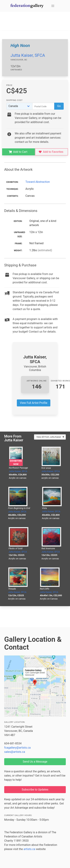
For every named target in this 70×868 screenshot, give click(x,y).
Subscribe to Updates (35, 790)
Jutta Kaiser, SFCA (28, 55)
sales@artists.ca (15, 752)
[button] (53, 6)
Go (59, 106)
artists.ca (29, 849)
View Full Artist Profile (34, 403)
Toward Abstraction (38, 182)
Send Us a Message (35, 762)
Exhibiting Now (16, 462)
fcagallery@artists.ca (17, 748)
